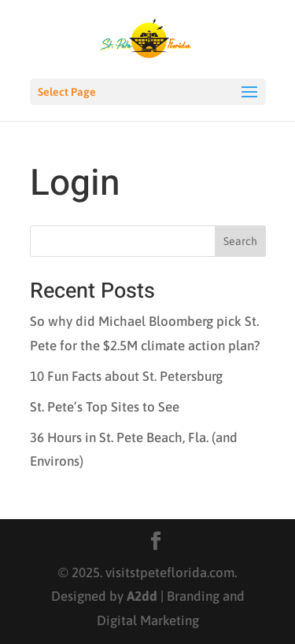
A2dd (142, 596)
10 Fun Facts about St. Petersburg (126, 376)
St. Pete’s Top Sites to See (105, 407)
